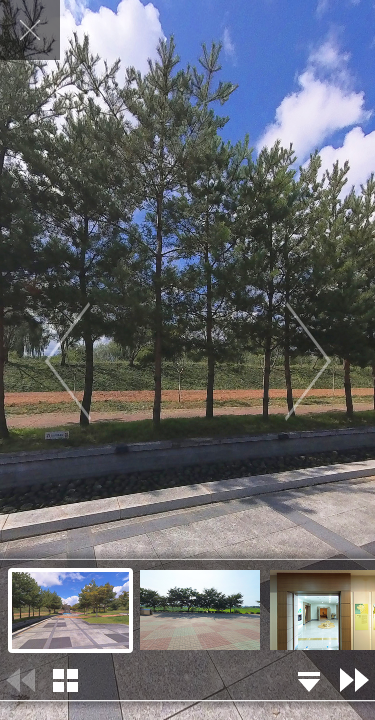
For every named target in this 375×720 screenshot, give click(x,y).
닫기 (30, 30)
